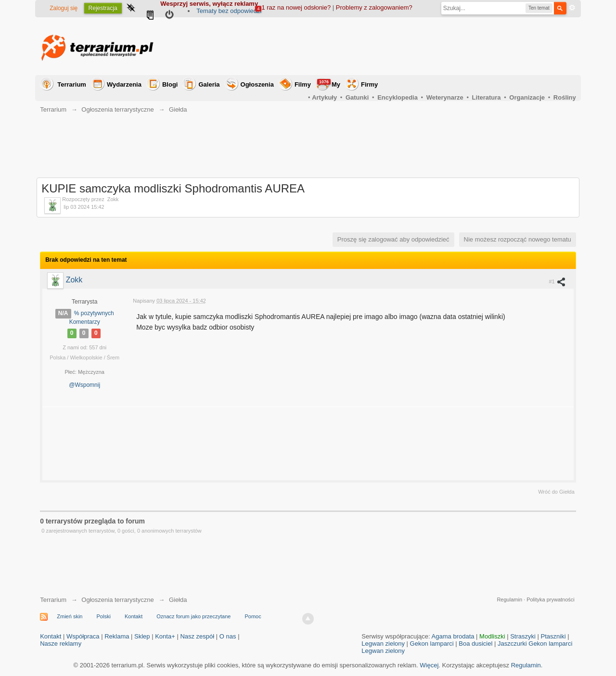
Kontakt (134, 616)
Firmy (369, 84)
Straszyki (523, 636)
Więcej (429, 665)
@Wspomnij (84, 385)
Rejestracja (103, 8)
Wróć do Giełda (556, 492)
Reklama (117, 636)
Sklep (142, 636)
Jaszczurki (512, 644)
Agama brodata (453, 636)
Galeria (209, 84)
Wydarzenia (124, 84)
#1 (558, 281)
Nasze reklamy (61, 644)
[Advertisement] (401, 46)
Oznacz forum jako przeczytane (193, 616)
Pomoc (253, 616)
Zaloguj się (64, 8)
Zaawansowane (572, 8)
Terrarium (72, 84)
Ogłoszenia (257, 84)
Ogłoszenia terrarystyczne (117, 600)
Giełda (178, 600)
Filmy (303, 84)
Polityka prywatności (551, 599)
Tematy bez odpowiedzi (229, 11)
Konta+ (165, 636)
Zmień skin (70, 616)
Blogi (170, 84)
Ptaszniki (553, 636)
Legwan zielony (383, 644)
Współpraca (83, 636)
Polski (104, 616)
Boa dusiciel (475, 644)
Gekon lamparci (432, 644)
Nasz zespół (197, 636)
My (329, 83)
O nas (228, 636)
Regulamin (509, 599)
